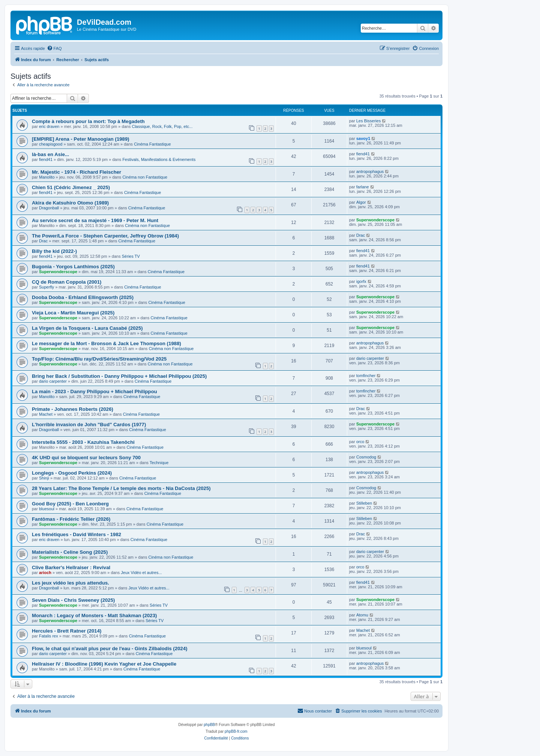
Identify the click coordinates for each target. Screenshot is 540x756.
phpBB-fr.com (236, 731)
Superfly (46, 287)
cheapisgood (51, 144)
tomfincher (366, 376)
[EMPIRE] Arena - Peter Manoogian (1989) (81, 139)
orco (360, 442)
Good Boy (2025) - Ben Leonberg (70, 504)
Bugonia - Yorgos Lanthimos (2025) (73, 267)
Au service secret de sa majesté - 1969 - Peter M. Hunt (95, 220)
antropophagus (370, 171)
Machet (46, 414)
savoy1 (363, 138)
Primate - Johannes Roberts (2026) (73, 409)
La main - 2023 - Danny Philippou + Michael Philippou (94, 392)
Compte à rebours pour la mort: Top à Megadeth (88, 121)
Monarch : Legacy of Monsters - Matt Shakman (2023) (94, 615)
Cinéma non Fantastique (145, 177)
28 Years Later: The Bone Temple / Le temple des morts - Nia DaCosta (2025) (121, 488)
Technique (159, 463)
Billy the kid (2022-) (54, 251)
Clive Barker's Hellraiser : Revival (71, 567)
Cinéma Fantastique (152, 144)
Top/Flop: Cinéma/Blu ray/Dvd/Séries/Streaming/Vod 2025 (99, 359)
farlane (363, 187)
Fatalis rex (49, 636)
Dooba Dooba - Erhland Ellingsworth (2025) (83, 297)
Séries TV (131, 256)
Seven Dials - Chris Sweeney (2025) (73, 600)
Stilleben (364, 503)
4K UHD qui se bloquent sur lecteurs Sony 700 (86, 458)
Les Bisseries (368, 121)
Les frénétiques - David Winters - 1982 (76, 534)
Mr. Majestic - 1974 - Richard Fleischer (76, 172)
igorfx (361, 281)
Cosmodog (366, 457)
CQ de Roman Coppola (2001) (67, 282)
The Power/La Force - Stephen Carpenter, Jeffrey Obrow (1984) (105, 236)
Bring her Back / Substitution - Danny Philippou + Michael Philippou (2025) (119, 376)
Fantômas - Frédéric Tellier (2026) (71, 519)
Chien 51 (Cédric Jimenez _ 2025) (71, 187)
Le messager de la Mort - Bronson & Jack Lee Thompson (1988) (106, 343)
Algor (361, 202)
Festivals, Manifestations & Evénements (159, 159)
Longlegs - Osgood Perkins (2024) (72, 473)
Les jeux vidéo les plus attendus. (70, 583)
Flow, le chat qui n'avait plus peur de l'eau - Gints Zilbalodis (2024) (110, 649)
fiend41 (46, 159)
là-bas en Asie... (50, 154)
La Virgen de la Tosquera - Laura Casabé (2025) (87, 328)
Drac (43, 241)
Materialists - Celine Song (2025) (70, 552)
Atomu (362, 615)
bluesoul (47, 509)
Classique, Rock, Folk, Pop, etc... (162, 126)
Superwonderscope (375, 220)
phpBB (209, 725)
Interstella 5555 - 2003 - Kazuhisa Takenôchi (83, 442)
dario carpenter (370, 358)
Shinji (44, 478)
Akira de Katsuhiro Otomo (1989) (70, 203)
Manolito (47, 177)
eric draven (49, 126)
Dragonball (49, 208)
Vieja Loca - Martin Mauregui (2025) (73, 313)
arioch (45, 573)
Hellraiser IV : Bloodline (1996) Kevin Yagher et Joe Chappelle (104, 664)
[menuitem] (54, 48)
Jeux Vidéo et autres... (141, 573)
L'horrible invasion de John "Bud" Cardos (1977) (89, 425)
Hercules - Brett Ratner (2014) (67, 631)
